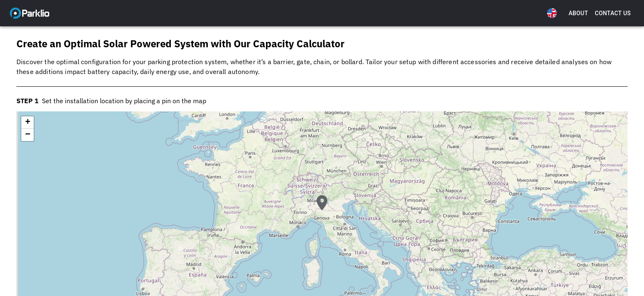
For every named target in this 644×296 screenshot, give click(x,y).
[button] (322, 210)
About (578, 13)
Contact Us (613, 13)
